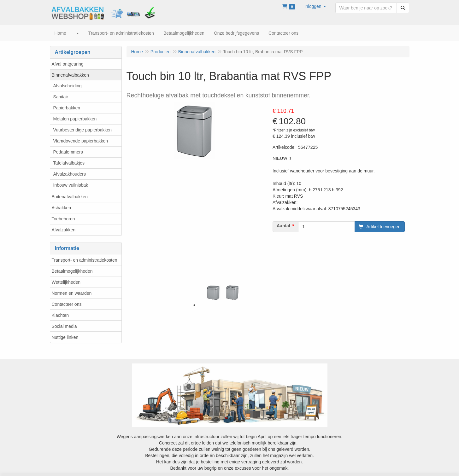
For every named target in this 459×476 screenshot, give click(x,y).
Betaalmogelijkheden (72, 271)
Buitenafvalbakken (70, 197)
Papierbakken (67, 108)
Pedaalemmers (68, 152)
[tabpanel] (213, 293)
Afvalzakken (64, 230)
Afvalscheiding (68, 86)
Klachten (60, 315)
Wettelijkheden (66, 282)
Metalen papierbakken (75, 119)
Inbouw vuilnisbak (71, 185)
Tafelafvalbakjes (69, 163)
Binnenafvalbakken (70, 75)
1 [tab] (194, 305)
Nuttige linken (65, 337)
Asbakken (61, 208)
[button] (315, 6)
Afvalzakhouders (70, 174)
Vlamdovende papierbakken (81, 141)
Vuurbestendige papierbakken (83, 130)
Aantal (283, 226)
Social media (64, 326)
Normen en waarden (72, 293)
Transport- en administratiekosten (85, 260)
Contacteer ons (67, 304)
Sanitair (61, 97)
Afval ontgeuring (68, 64)
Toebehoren (63, 219)
